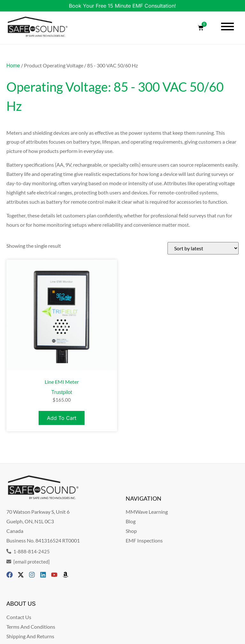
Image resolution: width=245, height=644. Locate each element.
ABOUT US (21, 604)
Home (13, 66)
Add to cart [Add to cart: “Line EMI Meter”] (62, 418)
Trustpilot (62, 392)
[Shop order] (203, 248)
